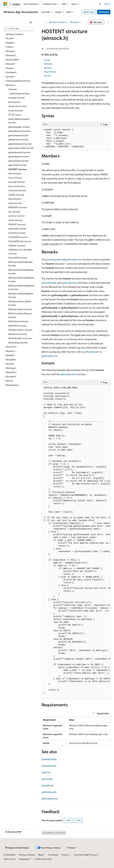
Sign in (107, 4)
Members (48, 64)
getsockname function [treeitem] (18, 161)
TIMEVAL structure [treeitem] (17, 246)
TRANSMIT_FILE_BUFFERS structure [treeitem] (20, 252)
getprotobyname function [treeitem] (20, 144)
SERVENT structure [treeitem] (17, 224)
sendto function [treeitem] (16, 220)
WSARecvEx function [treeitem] (18, 334)
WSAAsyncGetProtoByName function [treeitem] (21, 280)
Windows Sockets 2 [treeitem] (15, 34)
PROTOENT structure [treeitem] (18, 207)
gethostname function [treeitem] (18, 135)
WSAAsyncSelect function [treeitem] (20, 309)
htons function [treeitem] (15, 178)
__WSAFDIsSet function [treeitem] (19, 94)
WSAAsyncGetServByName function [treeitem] (21, 295)
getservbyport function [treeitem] (19, 156)
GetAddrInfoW (49, 766)
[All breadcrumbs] (44, 22)
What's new (89, 12)
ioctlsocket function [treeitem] (17, 190)
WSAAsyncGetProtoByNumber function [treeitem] (21, 287)
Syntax (47, 60)
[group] (76, 542)
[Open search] (100, 4)
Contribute (53, 855)
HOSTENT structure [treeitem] (17, 169)
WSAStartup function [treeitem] (18, 343)
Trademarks (24, 859)
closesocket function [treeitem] (18, 106)
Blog (40, 855)
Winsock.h (75, 22)
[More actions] (108, 22)
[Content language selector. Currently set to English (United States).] (17, 848)
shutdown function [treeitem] (17, 233)
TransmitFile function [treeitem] (18, 258)
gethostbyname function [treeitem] (20, 131)
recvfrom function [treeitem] (16, 216)
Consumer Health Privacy (85, 855)
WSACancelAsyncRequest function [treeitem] (20, 315)
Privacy (65, 855)
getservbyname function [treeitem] (19, 152)
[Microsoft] (5, 4)
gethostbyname (74, 259)
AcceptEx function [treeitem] (17, 98)
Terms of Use (9, 859)
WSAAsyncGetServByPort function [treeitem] (20, 303)
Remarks (48, 68)
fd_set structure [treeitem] (15, 110)
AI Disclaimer (9, 855)
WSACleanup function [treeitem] (18, 321)
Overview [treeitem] (13, 89)
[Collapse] (31, 22)
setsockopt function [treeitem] (17, 229)
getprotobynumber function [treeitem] (21, 148)
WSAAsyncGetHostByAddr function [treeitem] (20, 264)
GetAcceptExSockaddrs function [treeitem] (19, 121)
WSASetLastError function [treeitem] (20, 338)
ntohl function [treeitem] (15, 199)
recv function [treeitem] (14, 212)
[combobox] (19, 29)
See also (48, 76)
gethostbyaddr (53, 259)
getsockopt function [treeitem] (18, 165)
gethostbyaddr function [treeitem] (19, 127)
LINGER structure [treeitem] (16, 195)
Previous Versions (27, 855)
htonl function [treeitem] (15, 173)
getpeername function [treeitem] (18, 139)
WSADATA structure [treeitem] (17, 326)
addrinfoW (47, 779)
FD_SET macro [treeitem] (15, 115)
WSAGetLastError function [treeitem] (20, 330)
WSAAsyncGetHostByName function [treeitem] (21, 272)
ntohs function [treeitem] (15, 203)
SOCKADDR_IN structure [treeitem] (20, 241)
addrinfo (46, 772)
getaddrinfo (48, 785)
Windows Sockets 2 (58, 22)
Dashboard (104, 12)
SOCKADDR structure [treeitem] (18, 237)
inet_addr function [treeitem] (17, 182)
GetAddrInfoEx (49, 759)
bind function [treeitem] (14, 102)
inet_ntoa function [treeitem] (17, 186)
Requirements (50, 72)
